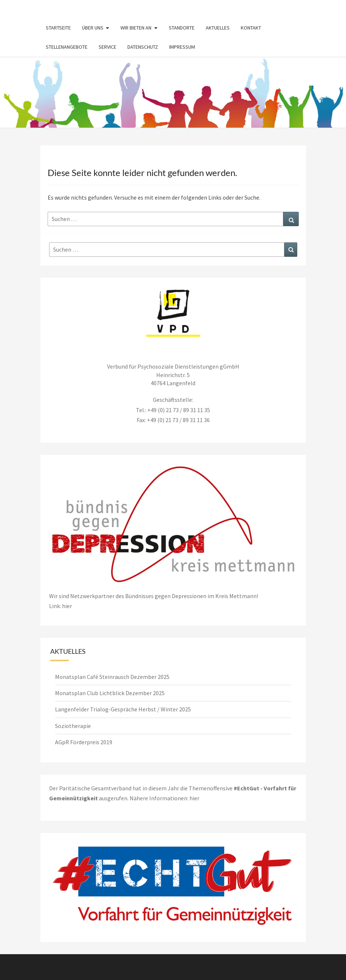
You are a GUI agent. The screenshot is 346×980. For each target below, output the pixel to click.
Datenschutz (143, 47)
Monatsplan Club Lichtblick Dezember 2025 (110, 693)
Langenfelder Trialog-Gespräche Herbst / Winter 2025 (123, 709)
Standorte (182, 28)
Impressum (182, 47)
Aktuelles (218, 28)
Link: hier (61, 606)
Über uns (93, 28)
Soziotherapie (73, 726)
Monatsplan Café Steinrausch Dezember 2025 (112, 677)
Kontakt (251, 28)
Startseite (58, 28)
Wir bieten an (136, 28)
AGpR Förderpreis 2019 (84, 742)
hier (194, 798)
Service (107, 47)
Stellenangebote (67, 47)
